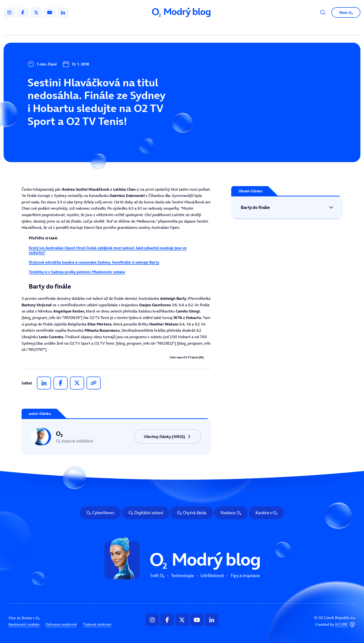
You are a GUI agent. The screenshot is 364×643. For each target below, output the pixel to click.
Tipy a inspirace (231, 28)
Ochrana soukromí (61, 624)
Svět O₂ (126, 28)
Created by (335, 625)
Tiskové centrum (97, 624)
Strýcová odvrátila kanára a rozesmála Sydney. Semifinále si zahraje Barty (94, 262)
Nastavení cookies (24, 624)
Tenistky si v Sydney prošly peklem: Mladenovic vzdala (77, 272)
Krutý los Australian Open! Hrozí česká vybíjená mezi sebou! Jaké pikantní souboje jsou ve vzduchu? (108, 250)
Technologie (157, 28)
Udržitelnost (192, 28)
